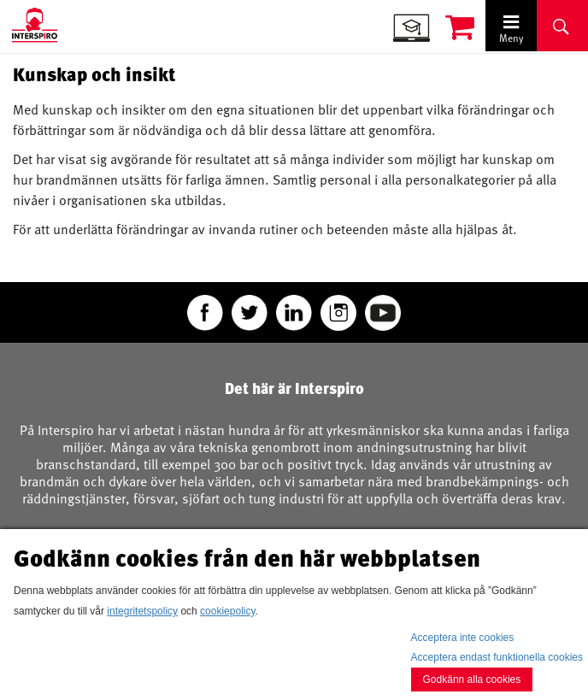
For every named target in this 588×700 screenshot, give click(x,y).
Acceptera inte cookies (463, 638)
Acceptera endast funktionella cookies (497, 657)
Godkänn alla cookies (472, 679)
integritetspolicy (142, 611)
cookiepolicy (227, 611)
